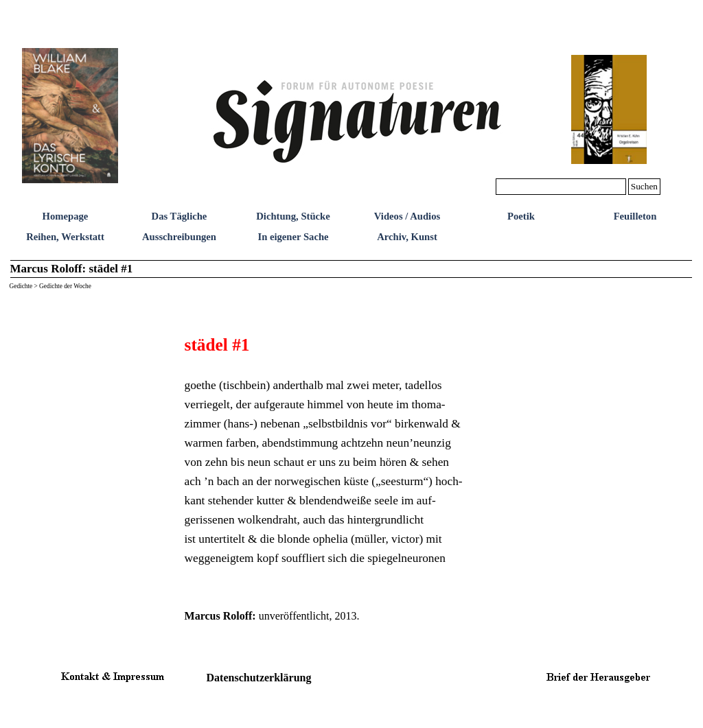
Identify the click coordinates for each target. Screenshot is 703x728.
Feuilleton (635, 216)
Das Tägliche (180, 216)
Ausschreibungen (179, 237)
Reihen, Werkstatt (65, 237)
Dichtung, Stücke (293, 216)
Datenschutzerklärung (259, 678)
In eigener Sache (293, 237)
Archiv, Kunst (407, 237)
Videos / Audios (407, 216)
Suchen (644, 186)
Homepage (66, 216)
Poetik (521, 216)
